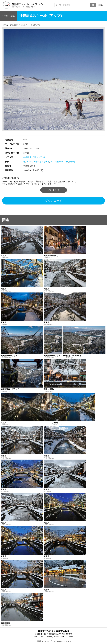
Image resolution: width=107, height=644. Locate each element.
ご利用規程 (53, 190)
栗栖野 (72, 162)
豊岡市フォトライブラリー (47, 641)
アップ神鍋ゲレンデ (59, 162)
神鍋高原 (27, 157)
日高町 (29, 162)
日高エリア (37, 157)
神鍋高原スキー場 (41, 162)
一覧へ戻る (9, 16)
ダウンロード (54, 201)
